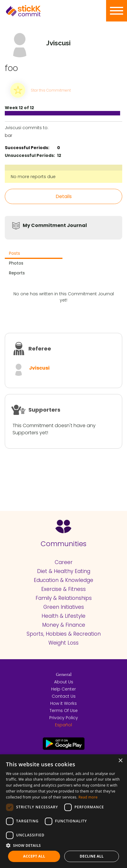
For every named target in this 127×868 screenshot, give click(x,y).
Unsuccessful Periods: (30, 155)
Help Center (63, 689)
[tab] (34, 254)
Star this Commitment (51, 90)
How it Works (63, 703)
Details (64, 196)
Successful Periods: (27, 148)
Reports (17, 273)
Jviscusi (39, 368)
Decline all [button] (92, 856)
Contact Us (64, 696)
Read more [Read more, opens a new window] (88, 797)
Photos (16, 263)
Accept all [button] (34, 856)
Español (63, 725)
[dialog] (63, 811)
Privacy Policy (64, 718)
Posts (14, 253)
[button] (63, 845)
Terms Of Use (64, 711)
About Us (64, 682)
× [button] (120, 761)
